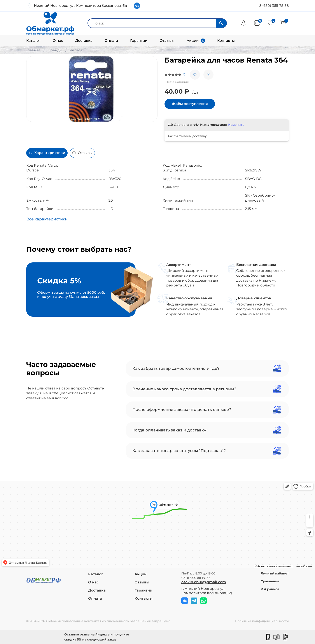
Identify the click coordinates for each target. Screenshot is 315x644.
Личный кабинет (275, 573)
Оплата (111, 41)
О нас (58, 41)
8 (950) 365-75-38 (274, 6)
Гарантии (139, 41)
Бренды (55, 50)
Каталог (33, 41)
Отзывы (167, 41)
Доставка (84, 41)
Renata (76, 50)
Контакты (226, 41)
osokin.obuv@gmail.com (204, 582)
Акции (193, 41)
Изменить (236, 125)
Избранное (270, 589)
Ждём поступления (190, 104)
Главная (33, 50)
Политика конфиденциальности (262, 621)
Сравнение (270, 581)
